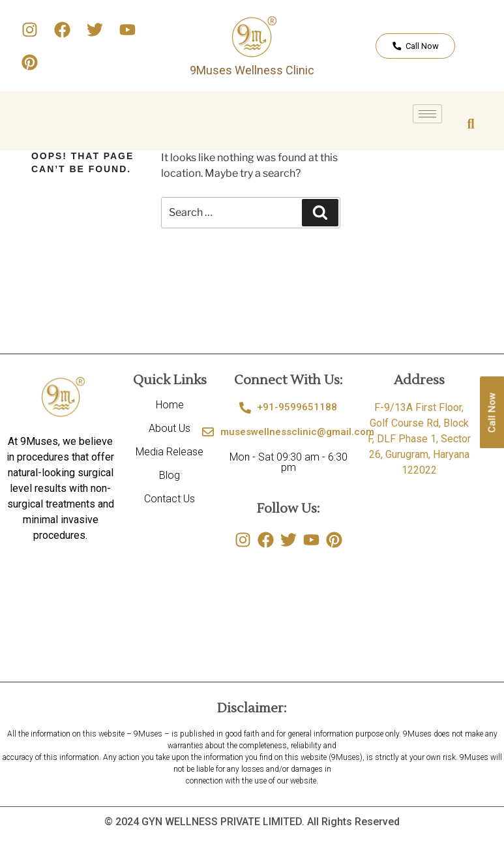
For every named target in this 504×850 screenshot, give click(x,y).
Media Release (170, 452)
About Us (170, 428)
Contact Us (170, 499)
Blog (170, 475)
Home (170, 405)
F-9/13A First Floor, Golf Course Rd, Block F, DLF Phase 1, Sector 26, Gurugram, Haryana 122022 (419, 439)
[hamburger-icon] (427, 114)
